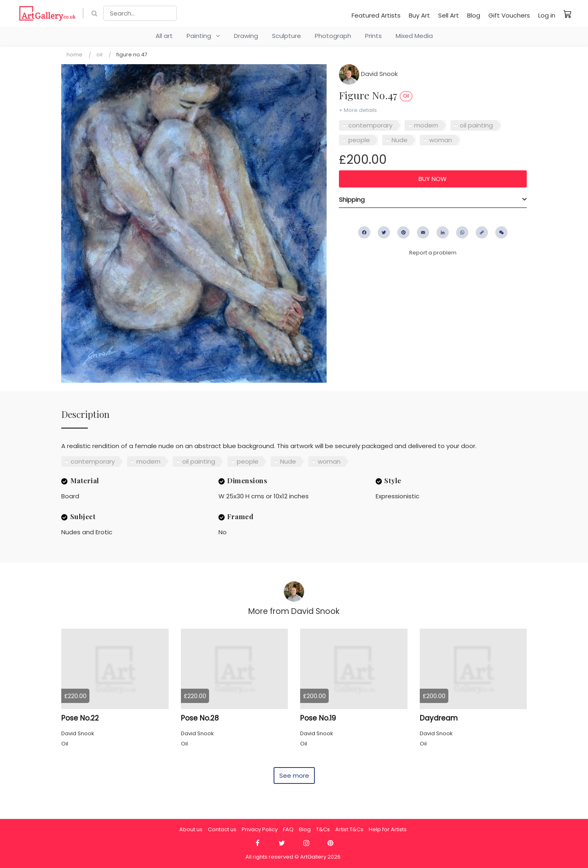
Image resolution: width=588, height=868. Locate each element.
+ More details (358, 110)
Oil (99, 55)
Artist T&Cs (349, 829)
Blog (474, 15)
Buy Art (419, 15)
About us (191, 829)
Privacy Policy (260, 829)
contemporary (370, 125)
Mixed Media (414, 36)
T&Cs (323, 829)
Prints (373, 36)
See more (294, 775)
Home (75, 55)
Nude (400, 140)
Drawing (246, 36)
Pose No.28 (200, 718)
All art (164, 36)
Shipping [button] (352, 200)
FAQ (288, 829)
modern (426, 125)
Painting (203, 36)
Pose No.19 (318, 718)
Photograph (333, 36)
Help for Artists (388, 829)
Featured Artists (376, 15)
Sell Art (449, 15)
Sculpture (286, 36)
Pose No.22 (80, 718)
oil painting (476, 125)
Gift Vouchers (509, 15)
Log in (547, 15)
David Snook (368, 74)
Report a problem (433, 253)
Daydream (439, 718)
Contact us (222, 829)
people (359, 140)
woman (441, 140)
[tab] (433, 200)
